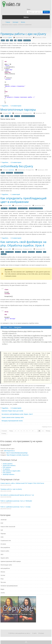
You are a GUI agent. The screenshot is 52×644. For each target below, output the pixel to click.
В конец (4, 433)
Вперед (48, 431)
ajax (7, 40)
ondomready (9, 173)
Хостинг (3, 575)
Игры (2, 579)
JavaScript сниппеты (8, 474)
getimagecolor (13, 208)
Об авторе (41, 633)
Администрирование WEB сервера (11, 561)
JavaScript (11, 170)
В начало (4, 431)
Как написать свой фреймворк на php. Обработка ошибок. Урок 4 (23, 244)
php (2, 116)
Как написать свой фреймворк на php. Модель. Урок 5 (17, 414)
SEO (2, 554)
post (11, 40)
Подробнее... (5, 106)
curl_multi (17, 116)
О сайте (34, 633)
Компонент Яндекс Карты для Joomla (12, 411)
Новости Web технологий (8, 527)
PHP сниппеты (7, 467)
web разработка (5, 568)
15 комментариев (16, 238)
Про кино (3, 582)
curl (12, 116)
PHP (10, 113)
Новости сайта (5, 551)
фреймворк (31, 252)
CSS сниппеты (7, 473)
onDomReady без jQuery (17, 166)
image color (4, 208)
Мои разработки (5, 547)
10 (39, 431)
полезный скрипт (23, 208)
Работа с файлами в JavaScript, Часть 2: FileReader (16, 501)
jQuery (10, 38)
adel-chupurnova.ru (9, 451)
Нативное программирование (9, 586)
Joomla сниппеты (8, 464)
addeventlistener (19, 173)
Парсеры (3, 534)
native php (18, 252)
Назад (11, 431)
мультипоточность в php (28, 116)
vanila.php (39, 252)
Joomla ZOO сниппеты (9, 466)
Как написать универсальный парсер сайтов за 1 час (17, 495)
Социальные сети (6, 541)
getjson (20, 40)
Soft (2, 530)
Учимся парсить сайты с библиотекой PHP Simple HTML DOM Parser (22, 483)
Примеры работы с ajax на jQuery (23, 34)
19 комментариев (16, 106)
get (15, 40)
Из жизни (3, 544)
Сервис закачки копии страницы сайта (13, 417)
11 (43, 431)
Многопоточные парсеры (18, 109)
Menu (26, 17)
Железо (3, 572)
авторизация (27, 40)
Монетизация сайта (6, 565)
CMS (2, 537)
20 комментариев (16, 162)
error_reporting (9, 252)
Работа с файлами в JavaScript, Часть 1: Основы (15, 507)
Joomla (3, 593)
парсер (7, 116)
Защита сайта (5, 558)
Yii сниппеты (6, 469)
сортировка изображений (36, 208)
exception (4, 254)
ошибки (24, 252)
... (36, 431)
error (2, 252)
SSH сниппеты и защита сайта (11, 471)
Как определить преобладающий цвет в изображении (23, 200)
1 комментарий (16, 194)
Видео (2, 589)
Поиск (29, 9)
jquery (3, 40)
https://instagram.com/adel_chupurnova (18, 455)
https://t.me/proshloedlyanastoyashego (17, 453)
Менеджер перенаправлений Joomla (12, 421)
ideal (45, 252)
